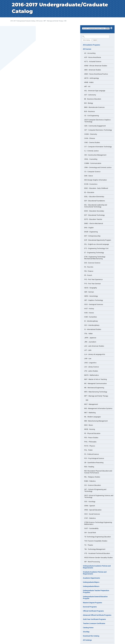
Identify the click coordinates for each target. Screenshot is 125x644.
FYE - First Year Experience (93, 279)
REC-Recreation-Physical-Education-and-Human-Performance (98, 472)
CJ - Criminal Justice (91, 151)
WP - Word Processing (92, 562)
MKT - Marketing (90, 413)
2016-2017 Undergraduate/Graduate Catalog (23, 21)
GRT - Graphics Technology (94, 300)
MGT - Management (91, 404)
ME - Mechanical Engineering (94, 388)
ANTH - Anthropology (92, 78)
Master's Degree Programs (92, 603)
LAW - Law (88, 358)
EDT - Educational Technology (94, 215)
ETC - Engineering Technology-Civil (96, 248)
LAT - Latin (88, 350)
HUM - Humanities (91, 317)
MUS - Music (89, 425)
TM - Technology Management (95, 549)
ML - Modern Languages (93, 417)
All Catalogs (87, 640)
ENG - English (89, 228)
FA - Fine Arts (89, 267)
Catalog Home (88, 628)
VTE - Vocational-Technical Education (97, 553)
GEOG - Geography (91, 288)
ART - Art (87, 86)
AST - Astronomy (90, 95)
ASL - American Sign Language (95, 91)
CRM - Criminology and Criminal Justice (98, 167)
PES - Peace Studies (91, 438)
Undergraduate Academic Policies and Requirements (97, 567)
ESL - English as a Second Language (97, 244)
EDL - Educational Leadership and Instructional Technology (96, 206)
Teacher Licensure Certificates (94, 623)
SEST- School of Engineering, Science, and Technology (99, 496)
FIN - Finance (89, 271)
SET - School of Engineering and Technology (95, 490)
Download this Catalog (91, 636)
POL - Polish (88, 450)
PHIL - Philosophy (90, 442)
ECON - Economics (91, 184)
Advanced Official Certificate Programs (97, 615)
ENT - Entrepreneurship (92, 236)
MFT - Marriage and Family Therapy (53, 21)
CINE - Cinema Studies (92, 142)
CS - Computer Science (92, 172)
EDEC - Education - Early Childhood (96, 188)
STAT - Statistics (90, 518)
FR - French (88, 275)
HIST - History (89, 309)
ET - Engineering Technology (94, 253)
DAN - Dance (89, 176)
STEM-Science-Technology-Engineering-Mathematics (98, 523)
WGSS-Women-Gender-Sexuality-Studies (98, 558)
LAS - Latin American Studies (94, 346)
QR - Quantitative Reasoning (94, 463)
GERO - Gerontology (91, 296)
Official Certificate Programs (93, 611)
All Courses (39, 21)
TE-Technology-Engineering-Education (98, 537)
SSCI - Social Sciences (92, 514)
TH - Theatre (89, 545)
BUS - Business (90, 111)
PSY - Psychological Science (94, 458)
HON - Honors (89, 313)
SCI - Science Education (93, 485)
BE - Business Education (93, 99)
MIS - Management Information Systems (98, 408)
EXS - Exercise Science (92, 263)
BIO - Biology (89, 103)
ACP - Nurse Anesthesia (93, 57)
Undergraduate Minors (91, 586)
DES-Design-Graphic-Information (96, 180)
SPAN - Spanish (90, 506)
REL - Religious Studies (92, 477)
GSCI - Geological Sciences (94, 304)
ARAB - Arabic (89, 82)
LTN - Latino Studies (91, 371)
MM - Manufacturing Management (96, 421)
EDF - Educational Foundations (95, 201)
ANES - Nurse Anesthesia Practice (96, 74)
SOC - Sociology (90, 502)
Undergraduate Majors (91, 582)
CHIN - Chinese (90, 138)
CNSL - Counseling (91, 159)
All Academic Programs (91, 45)
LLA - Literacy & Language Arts (95, 354)
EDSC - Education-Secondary (94, 211)
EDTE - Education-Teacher (93, 219)
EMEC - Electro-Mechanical (94, 223)
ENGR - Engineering (91, 232)
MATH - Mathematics (92, 375)
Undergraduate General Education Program (95, 597)
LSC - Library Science (92, 367)
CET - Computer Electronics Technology (98, 130)
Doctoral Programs (90, 607)
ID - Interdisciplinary (91, 321)
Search (95, 40)
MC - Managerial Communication (95, 383)
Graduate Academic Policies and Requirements (95, 573)
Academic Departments (91, 578)
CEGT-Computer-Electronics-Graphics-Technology (98, 121)
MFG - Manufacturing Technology (96, 392)
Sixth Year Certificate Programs (94, 619)
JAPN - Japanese (90, 338)
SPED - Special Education (93, 510)
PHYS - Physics (90, 446)
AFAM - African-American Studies (96, 66)
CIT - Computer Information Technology (98, 147)
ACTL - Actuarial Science (93, 62)
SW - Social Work (90, 533)
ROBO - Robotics (90, 481)
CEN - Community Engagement (95, 126)
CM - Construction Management (95, 155)
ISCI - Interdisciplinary (92, 325)
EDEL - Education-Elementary (94, 197)
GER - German (89, 292)
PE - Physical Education (92, 433)
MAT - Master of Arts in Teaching (96, 379)
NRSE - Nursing (90, 429)
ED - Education (89, 192)
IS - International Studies (93, 329)
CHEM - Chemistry (91, 134)
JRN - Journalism (90, 342)
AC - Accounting (90, 53)
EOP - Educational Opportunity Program (98, 240)
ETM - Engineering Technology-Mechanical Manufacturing (95, 258)
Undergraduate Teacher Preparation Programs (96, 591)
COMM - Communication (93, 163)
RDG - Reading (89, 467)
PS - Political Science (92, 454)
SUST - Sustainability (91, 528)
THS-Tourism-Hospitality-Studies (96, 541)
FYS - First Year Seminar (92, 284)
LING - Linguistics (90, 363)
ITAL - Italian (88, 334)
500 (87, 400)
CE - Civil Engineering (92, 116)
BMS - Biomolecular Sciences (94, 107)
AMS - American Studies (93, 70)
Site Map (86, 632)
